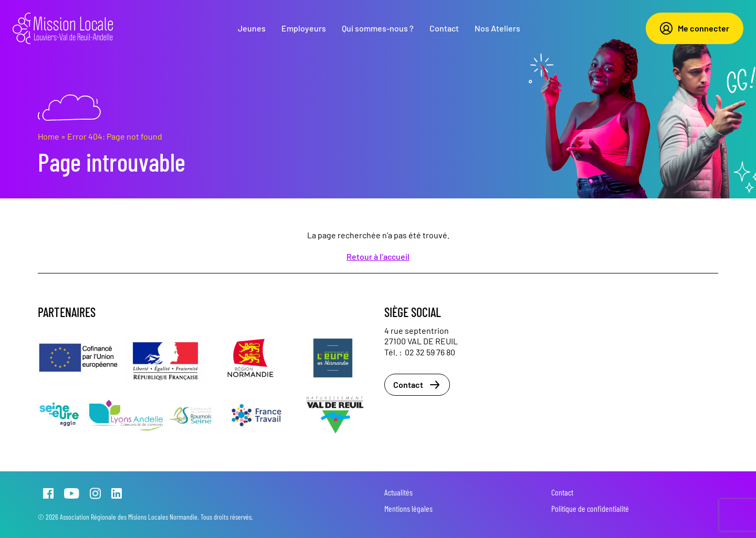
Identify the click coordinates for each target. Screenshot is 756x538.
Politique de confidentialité (590, 508)
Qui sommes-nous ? (378, 28)
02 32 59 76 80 (430, 352)
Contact (444, 28)
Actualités (398, 492)
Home (49, 136)
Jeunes (252, 28)
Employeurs (304, 28)
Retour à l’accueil (378, 256)
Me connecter (695, 28)
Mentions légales (408, 508)
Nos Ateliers (497, 28)
